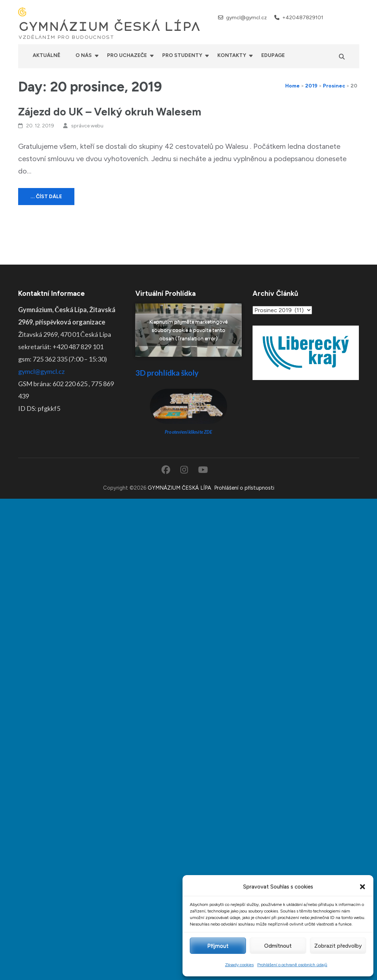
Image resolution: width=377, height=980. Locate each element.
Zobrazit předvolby (338, 946)
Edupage (273, 55)
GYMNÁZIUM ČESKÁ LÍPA (109, 27)
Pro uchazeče (127, 55)
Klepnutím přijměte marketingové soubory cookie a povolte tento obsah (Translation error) (188, 330)
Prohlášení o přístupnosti (244, 488)
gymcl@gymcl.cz (246, 18)
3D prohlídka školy (167, 373)
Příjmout (218, 946)
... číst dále (46, 197)
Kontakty (232, 55)
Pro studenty (182, 55)
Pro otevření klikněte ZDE (188, 432)
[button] (362, 887)
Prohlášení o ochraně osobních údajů (292, 965)
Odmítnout (278, 946)
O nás (84, 55)
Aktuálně (46, 55)
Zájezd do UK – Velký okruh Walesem (110, 112)
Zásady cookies (239, 965)
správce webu (87, 126)
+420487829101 (303, 18)
